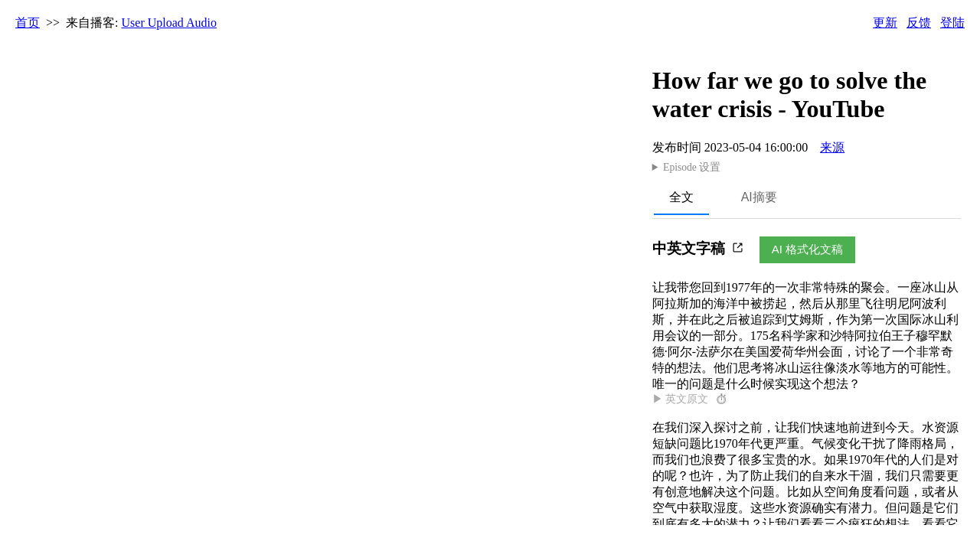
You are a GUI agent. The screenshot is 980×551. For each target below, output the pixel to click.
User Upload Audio (169, 23)
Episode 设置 (692, 167)
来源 (832, 147)
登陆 (952, 23)
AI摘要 (759, 197)
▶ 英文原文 (691, 399)
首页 (28, 23)
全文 (681, 197)
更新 (885, 23)
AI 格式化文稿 (807, 249)
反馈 (919, 23)
